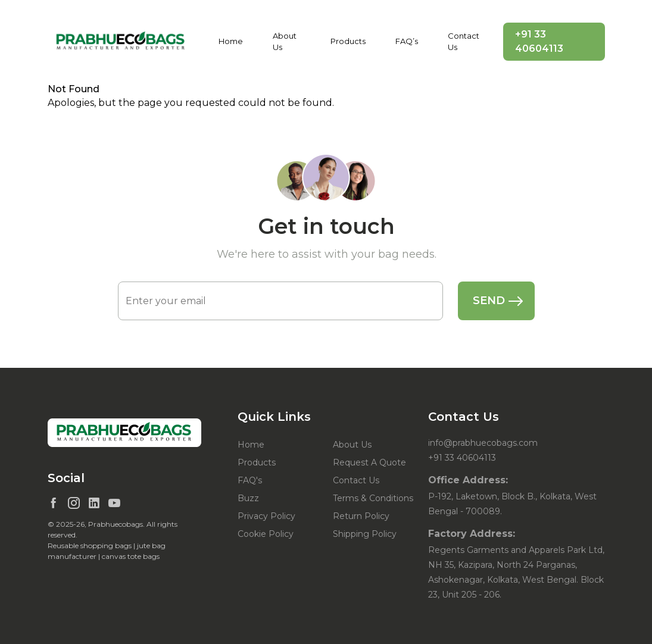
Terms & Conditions (373, 498)
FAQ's (250, 480)
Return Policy (361, 516)
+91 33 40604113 (539, 41)
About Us (285, 42)
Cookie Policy (266, 534)
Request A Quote (369, 462)
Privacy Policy (266, 516)
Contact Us (464, 42)
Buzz (248, 498)
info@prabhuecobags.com (483, 443)
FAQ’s (407, 41)
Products (348, 41)
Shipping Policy (365, 534)
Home (231, 41)
